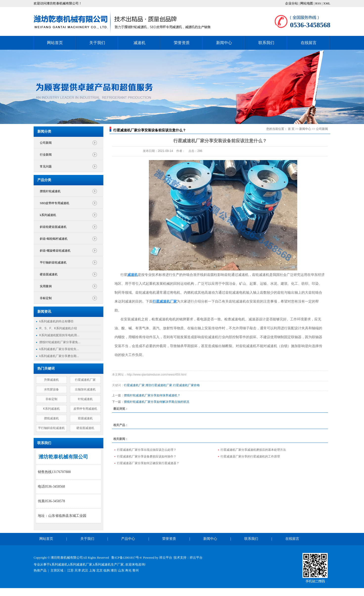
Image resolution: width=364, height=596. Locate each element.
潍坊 (114, 570)
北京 (99, 570)
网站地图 (307, 3)
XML (327, 3)
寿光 (128, 570)
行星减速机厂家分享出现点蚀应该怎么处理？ (147, 450)
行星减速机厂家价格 (186, 385)
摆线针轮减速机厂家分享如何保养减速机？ (152, 395)
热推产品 (40, 570)
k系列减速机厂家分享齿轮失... (59, 349)
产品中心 (128, 539)
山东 (121, 570)
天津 (78, 570)
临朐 (107, 570)
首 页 (291, 129)
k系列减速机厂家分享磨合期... (59, 356)
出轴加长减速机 (85, 389)
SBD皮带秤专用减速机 (55, 203)
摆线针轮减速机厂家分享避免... (60, 342)
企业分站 (292, 3)
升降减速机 (51, 380)
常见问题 (46, 167)
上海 (92, 570)
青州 (136, 570)
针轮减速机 (85, 399)
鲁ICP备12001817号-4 (126, 558)
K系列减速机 (51, 409)
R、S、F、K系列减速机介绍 (58, 328)
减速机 (139, 43)
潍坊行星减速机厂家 (159, 385)
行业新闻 (46, 155)
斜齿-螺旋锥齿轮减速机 (55, 251)
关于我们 (97, 43)
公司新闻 (46, 143)
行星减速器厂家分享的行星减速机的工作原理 (250, 456)
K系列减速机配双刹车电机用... (59, 335)
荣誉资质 (182, 43)
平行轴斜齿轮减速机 (53, 262)
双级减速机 (85, 418)
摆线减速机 (51, 418)
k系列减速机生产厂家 (109, 564)
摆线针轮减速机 (50, 191)
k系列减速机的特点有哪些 (56, 321)
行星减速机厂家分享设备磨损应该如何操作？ (147, 456)
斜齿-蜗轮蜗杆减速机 (54, 239)
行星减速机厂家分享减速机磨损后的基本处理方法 (253, 450)
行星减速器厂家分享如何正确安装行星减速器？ (148, 463)
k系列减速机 (48, 215)
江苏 (70, 570)
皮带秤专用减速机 (85, 409)
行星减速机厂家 (85, 380)
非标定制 (46, 298)
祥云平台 (166, 558)
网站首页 (55, 43)
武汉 (85, 570)
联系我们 (266, 43)
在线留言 (309, 43)
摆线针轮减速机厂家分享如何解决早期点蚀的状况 (157, 402)
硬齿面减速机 (49, 274)
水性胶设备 (51, 389)
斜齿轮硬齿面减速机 (53, 227)
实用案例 (46, 286)
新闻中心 (224, 43)
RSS (318, 3)
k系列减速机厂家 (80, 564)
